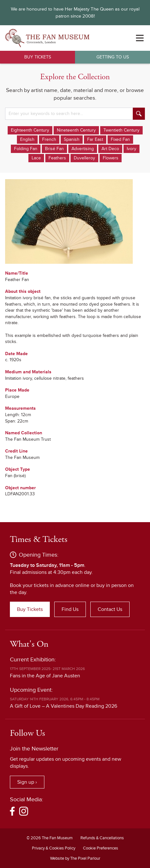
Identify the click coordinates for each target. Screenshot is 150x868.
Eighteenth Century (30, 130)
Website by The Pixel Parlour (75, 858)
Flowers (111, 158)
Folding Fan (26, 149)
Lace (36, 158)
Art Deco (110, 149)
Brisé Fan (54, 149)
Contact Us (110, 609)
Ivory (131, 149)
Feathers (57, 158)
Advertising (83, 149)
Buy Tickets (38, 57)
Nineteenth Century (76, 130)
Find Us (70, 609)
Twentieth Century (121, 130)
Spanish (72, 139)
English (27, 139)
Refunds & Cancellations (102, 838)
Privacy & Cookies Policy (54, 848)
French (49, 139)
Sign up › (27, 782)
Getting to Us (113, 57)
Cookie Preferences (101, 848)
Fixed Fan (120, 139)
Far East (95, 139)
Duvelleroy (84, 158)
